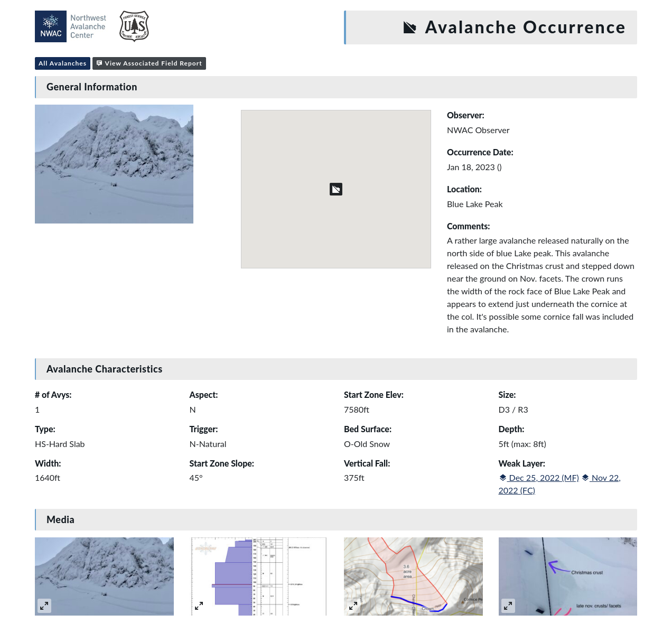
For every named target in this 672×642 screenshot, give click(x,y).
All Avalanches (63, 63)
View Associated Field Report (149, 63)
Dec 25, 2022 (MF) (539, 477)
